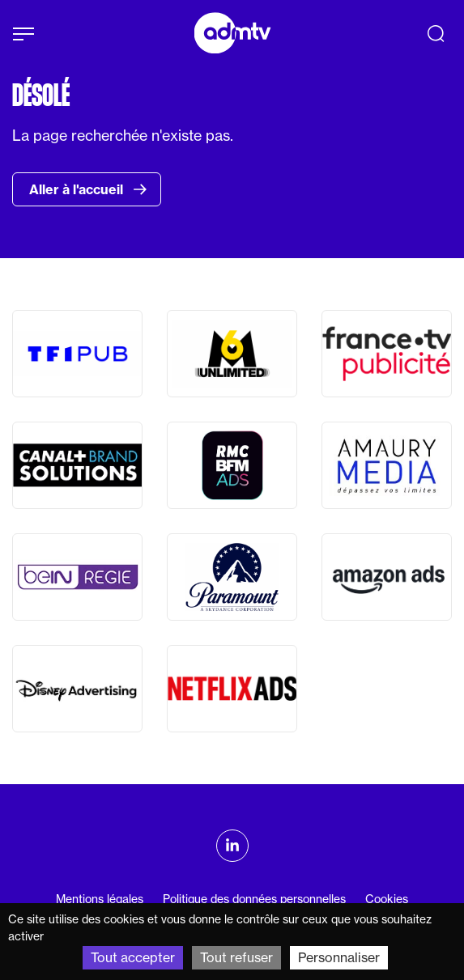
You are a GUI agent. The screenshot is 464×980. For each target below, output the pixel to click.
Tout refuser (236, 957)
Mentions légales (100, 899)
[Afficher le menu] (23, 34)
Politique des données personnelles (254, 899)
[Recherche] (436, 33)
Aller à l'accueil (88, 189)
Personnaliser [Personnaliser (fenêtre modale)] (339, 957)
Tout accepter (133, 957)
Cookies (387, 899)
